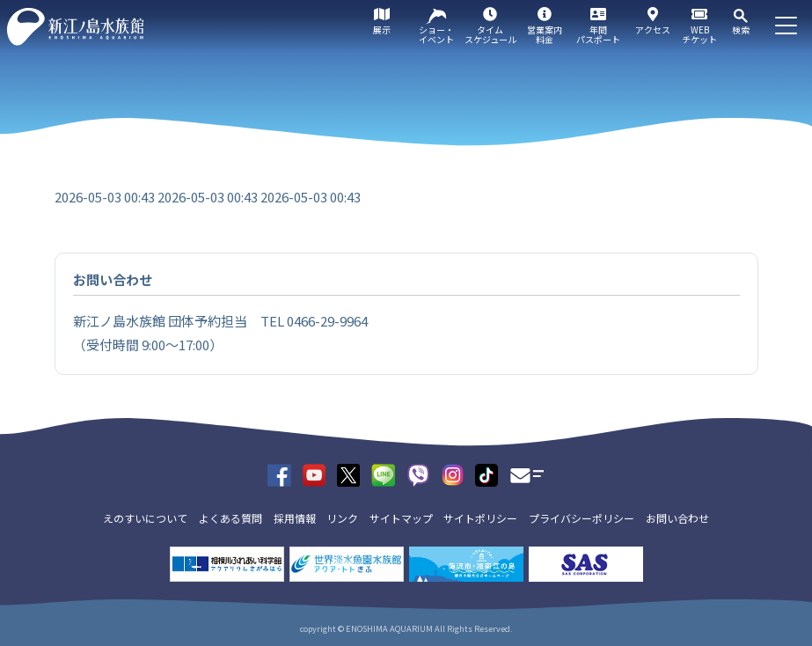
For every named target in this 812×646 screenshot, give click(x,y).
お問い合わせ (677, 518)
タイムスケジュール (490, 34)
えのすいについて (145, 518)
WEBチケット (699, 34)
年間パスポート (598, 34)
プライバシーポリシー (582, 518)
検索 (741, 29)
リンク (342, 518)
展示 (382, 29)
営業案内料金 (545, 34)
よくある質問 (230, 518)
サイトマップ (401, 518)
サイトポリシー (480, 518)
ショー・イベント (436, 34)
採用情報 (295, 518)
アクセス (653, 29)
